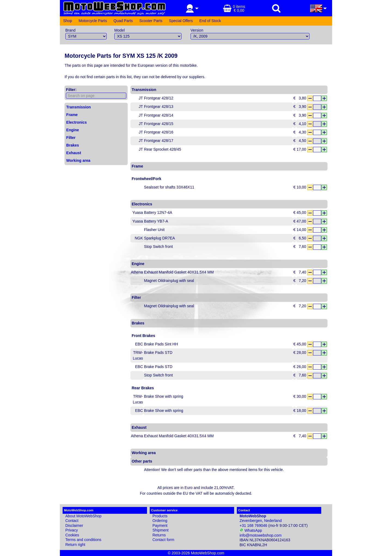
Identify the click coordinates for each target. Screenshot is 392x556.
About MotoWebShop (83, 516)
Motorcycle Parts (93, 21)
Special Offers (181, 21)
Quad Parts (123, 21)
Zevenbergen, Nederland (261, 518)
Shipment (160, 530)
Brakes (73, 145)
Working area (78, 160)
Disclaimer (74, 525)
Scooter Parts (151, 21)
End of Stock (210, 21)
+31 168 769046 (253, 525)
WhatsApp (251, 530)
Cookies (72, 535)
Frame (72, 115)
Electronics (76, 122)
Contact (72, 521)
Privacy (72, 530)
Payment (160, 525)
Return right (75, 545)
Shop (68, 21)
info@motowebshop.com (261, 535)
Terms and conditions (83, 540)
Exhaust (73, 153)
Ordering (160, 521)
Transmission (78, 107)
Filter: (71, 90)
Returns (159, 535)
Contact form (163, 540)
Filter (71, 138)
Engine (73, 130)
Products (160, 516)
